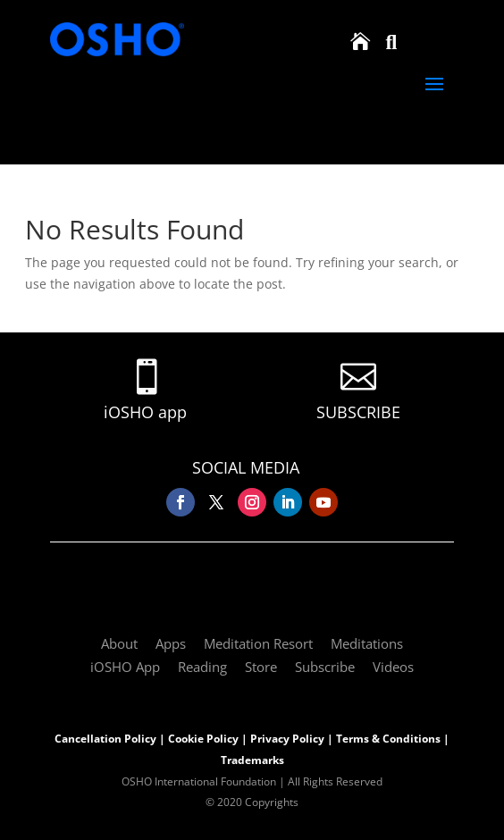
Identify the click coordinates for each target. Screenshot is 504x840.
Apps (171, 643)
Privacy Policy (287, 739)
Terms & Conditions (388, 739)
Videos (393, 667)
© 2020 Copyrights (252, 802)
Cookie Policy (203, 739)
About (119, 643)
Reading (202, 667)
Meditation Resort (258, 643)
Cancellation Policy (105, 739)
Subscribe (325, 667)
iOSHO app (145, 412)
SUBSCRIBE (358, 412)
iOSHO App (125, 667)
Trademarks (252, 760)
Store (261, 667)
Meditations (367, 643)
